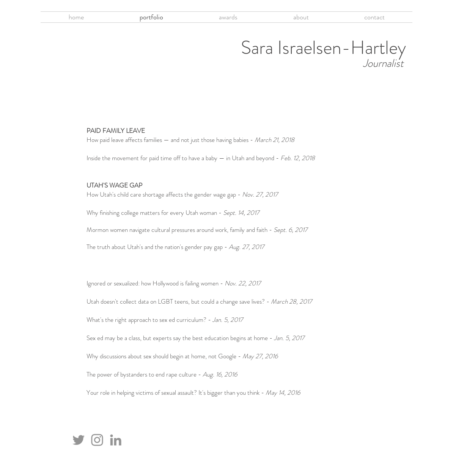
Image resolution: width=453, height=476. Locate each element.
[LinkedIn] (116, 440)
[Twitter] (79, 440)
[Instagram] (97, 440)
